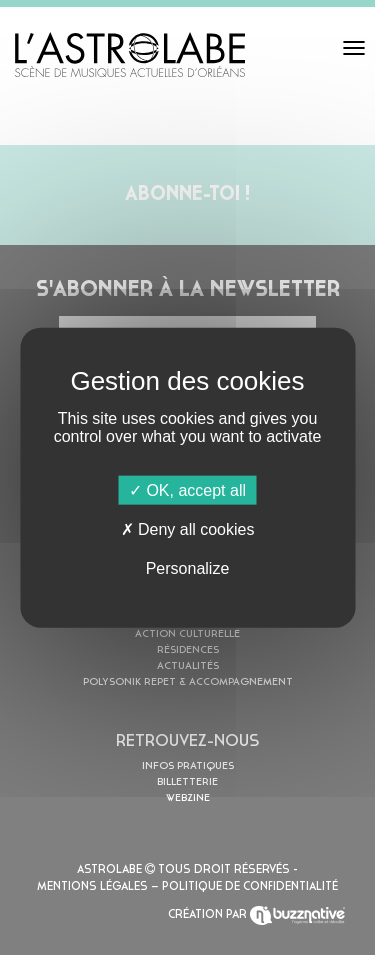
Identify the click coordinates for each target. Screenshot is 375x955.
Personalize (188, 568)
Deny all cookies (188, 528)
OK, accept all (187, 489)
